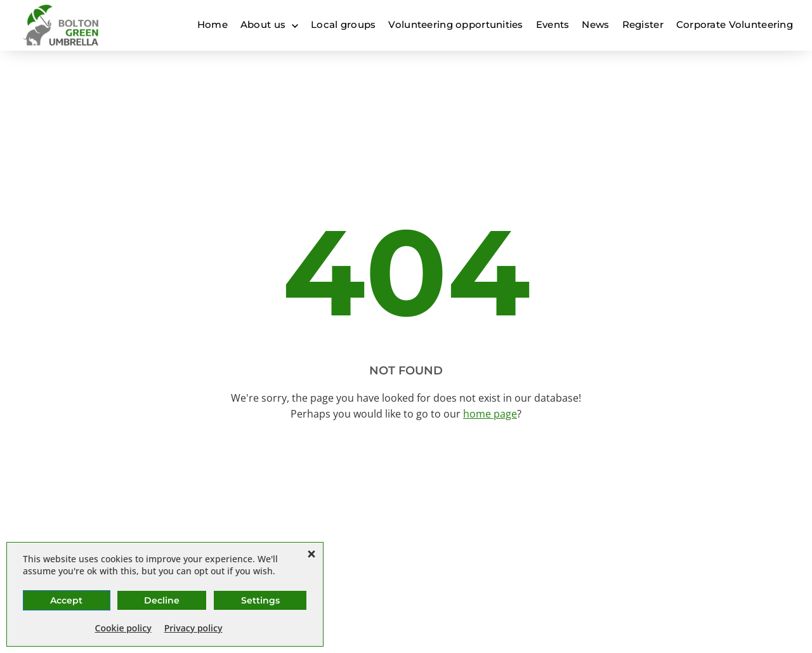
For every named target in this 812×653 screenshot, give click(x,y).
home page (490, 414)
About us (263, 24)
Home (213, 24)
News (595, 24)
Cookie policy (123, 628)
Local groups (343, 24)
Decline (162, 600)
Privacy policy (193, 628)
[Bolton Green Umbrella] (62, 25)
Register (643, 24)
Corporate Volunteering (735, 24)
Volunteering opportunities (455, 24)
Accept (66, 600)
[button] (311, 554)
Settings (260, 600)
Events (553, 24)
